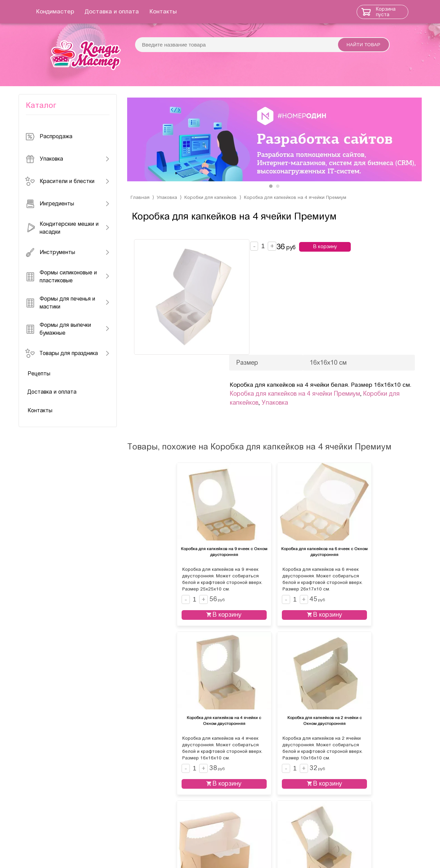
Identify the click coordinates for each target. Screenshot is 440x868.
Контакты (171, 12)
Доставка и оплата (119, 12)
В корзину (334, 259)
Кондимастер (63, 12)
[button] (271, 198)
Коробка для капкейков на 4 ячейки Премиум (300, 209)
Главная (140, 209)
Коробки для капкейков (213, 209)
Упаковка (167, 209)
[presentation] (139, 148)
